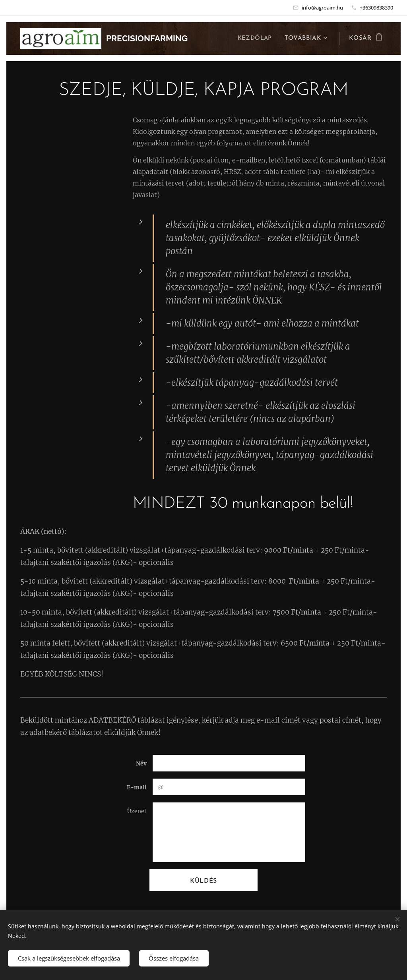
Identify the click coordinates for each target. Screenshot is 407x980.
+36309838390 (376, 8)
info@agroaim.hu (322, 8)
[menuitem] (256, 39)
